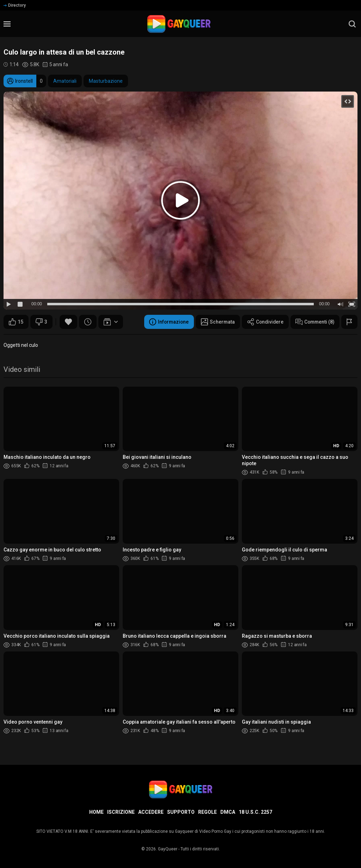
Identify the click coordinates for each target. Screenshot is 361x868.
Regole (207, 812)
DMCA (228, 812)
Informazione (165, 322)
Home (96, 812)
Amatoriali (65, 81)
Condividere (263, 322)
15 (16, 322)
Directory (15, 5)
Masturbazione (106, 81)
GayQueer (168, 849)
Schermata (215, 322)
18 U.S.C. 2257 (255, 812)
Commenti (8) (314, 322)
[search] (352, 24)
